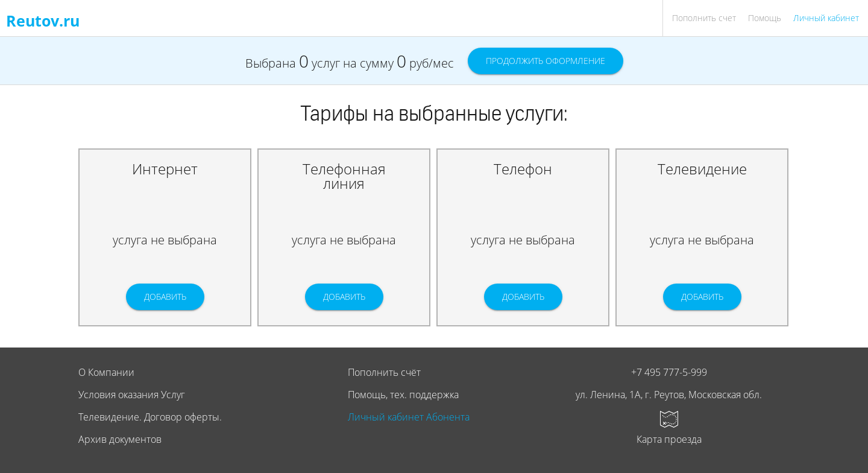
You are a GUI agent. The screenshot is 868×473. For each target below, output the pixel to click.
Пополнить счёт (384, 372)
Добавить (165, 297)
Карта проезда (669, 439)
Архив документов (120, 439)
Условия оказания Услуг (132, 395)
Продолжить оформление (546, 61)
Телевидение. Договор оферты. (150, 417)
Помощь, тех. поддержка (403, 395)
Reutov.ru (43, 21)
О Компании (106, 372)
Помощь (765, 18)
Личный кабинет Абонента (409, 417)
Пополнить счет (704, 18)
